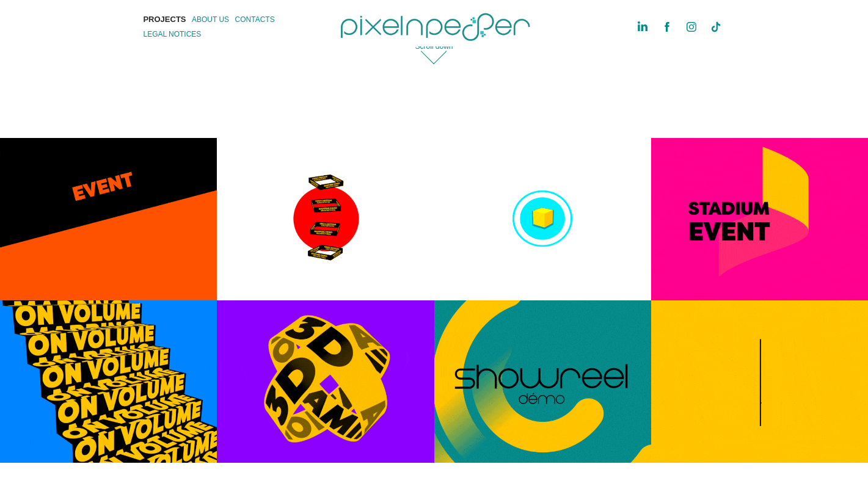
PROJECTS (164, 19)
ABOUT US (210, 20)
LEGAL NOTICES (172, 34)
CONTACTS (255, 20)
